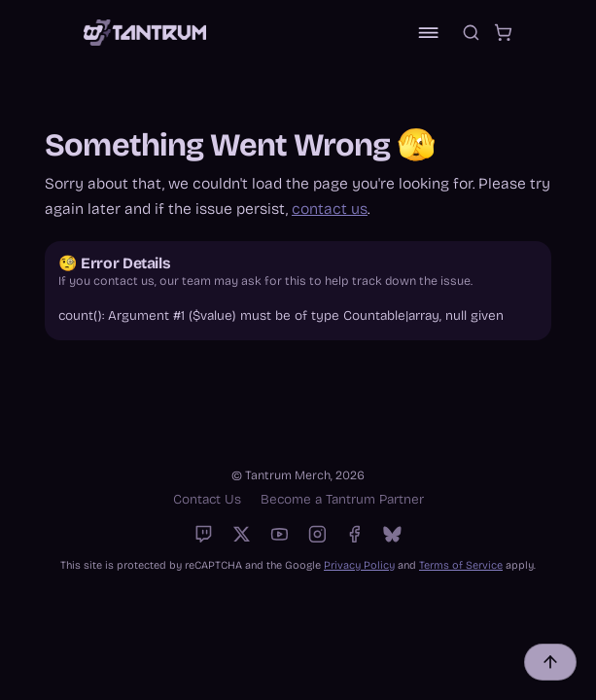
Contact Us (207, 499)
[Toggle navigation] (428, 33)
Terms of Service (461, 565)
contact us (330, 209)
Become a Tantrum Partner (342, 499)
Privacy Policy (359, 565)
